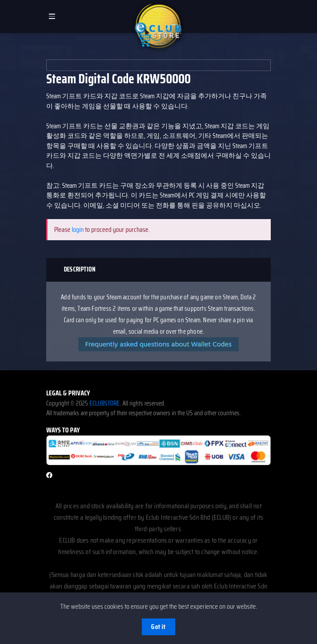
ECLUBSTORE (105, 403)
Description (80, 269)
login (78, 229)
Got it (158, 627)
